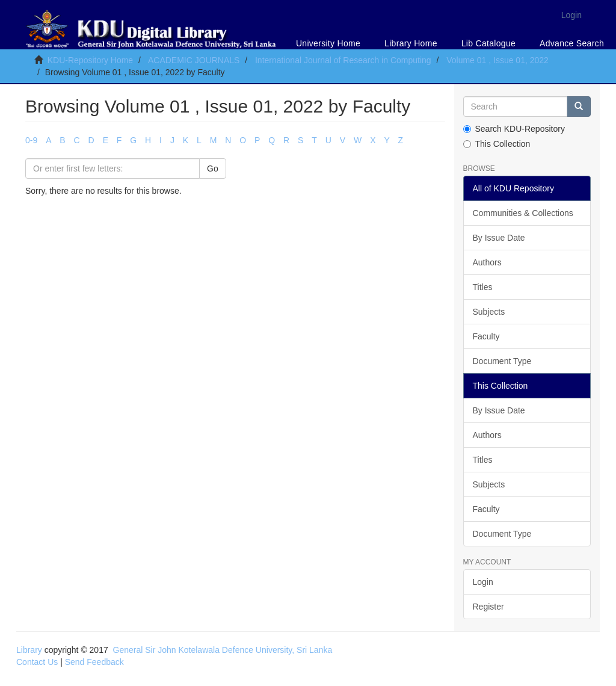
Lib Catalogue (488, 43)
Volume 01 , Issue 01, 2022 (497, 60)
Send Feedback (94, 662)
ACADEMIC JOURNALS (194, 60)
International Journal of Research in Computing (343, 60)
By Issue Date (499, 238)
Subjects (489, 312)
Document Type (502, 361)
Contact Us (37, 662)
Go (213, 168)
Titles (483, 287)
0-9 (31, 140)
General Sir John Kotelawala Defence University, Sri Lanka (223, 650)
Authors (487, 262)
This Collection (497, 144)
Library (29, 650)
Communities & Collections (523, 213)
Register (488, 607)
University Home (328, 43)
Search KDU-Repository (514, 129)
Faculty (486, 336)
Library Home (411, 43)
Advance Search (572, 43)
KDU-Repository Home (90, 60)
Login (483, 582)
